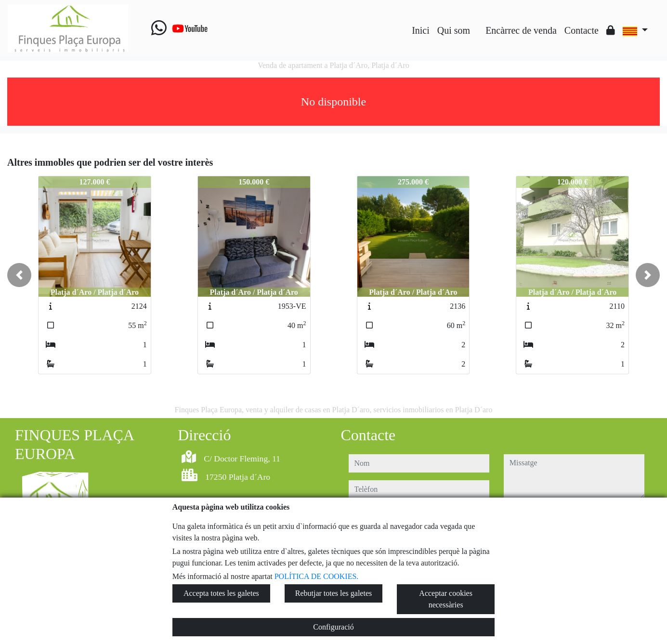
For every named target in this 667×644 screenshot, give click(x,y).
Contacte (582, 30)
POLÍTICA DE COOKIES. (317, 576)
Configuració (333, 627)
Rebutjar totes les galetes (334, 593)
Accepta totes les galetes (221, 593)
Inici (421, 30)
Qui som (454, 30)
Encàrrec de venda (521, 30)
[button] (19, 275)
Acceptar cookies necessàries (446, 599)
